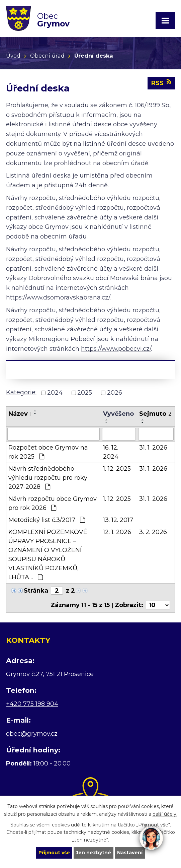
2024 (55, 393)
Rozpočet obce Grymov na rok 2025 (48, 452)
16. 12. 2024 (111, 452)
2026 (115, 393)
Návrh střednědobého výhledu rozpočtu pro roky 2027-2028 (48, 478)
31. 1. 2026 (153, 448)
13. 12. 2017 (118, 520)
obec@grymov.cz (32, 734)
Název (20, 414)
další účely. (165, 814)
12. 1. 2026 (117, 532)
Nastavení (130, 853)
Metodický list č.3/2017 (47, 520)
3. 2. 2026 (153, 532)
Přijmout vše (54, 853)
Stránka (36, 591)
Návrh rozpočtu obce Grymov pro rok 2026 (53, 503)
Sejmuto (155, 414)
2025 (85, 393)
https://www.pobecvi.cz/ (116, 349)
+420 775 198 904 (32, 704)
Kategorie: (21, 392)
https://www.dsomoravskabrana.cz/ (58, 297)
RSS (161, 83)
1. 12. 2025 (117, 469)
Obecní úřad (47, 56)
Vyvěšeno (118, 414)
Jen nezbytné (94, 853)
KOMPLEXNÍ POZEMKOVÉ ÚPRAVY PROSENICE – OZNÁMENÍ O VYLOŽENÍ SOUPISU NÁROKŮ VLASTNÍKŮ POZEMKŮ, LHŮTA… (48, 555)
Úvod (13, 56)
